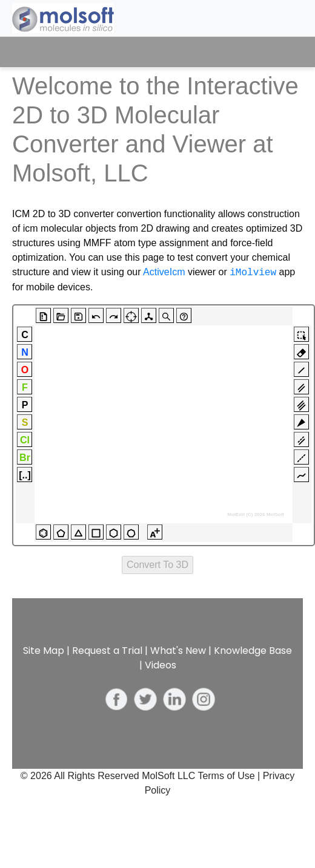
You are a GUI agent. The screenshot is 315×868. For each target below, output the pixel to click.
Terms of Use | (230, 776)
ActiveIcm (164, 272)
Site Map (44, 651)
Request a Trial (107, 651)
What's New (178, 651)
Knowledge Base (253, 651)
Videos (161, 665)
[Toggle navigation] (283, 52)
